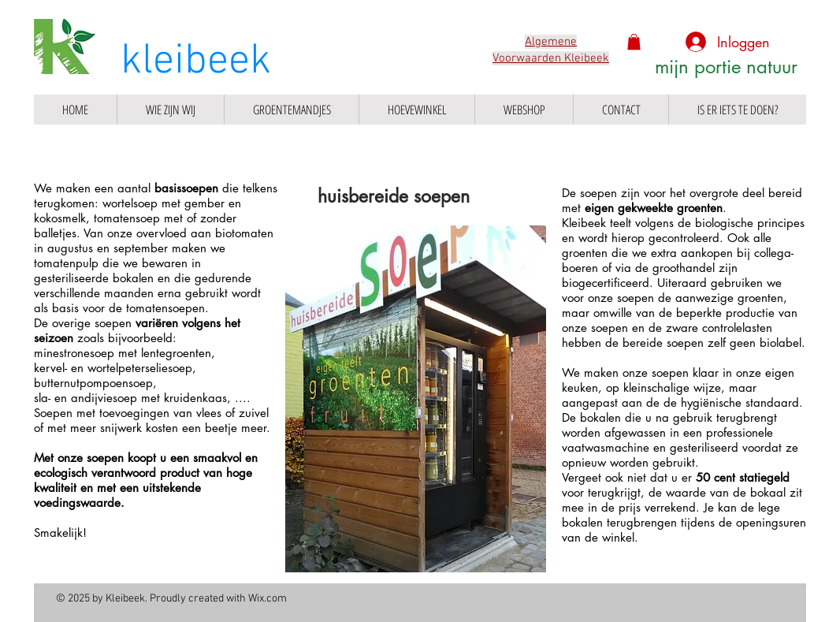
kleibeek (196, 62)
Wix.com (268, 599)
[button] (634, 42)
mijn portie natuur (726, 67)
